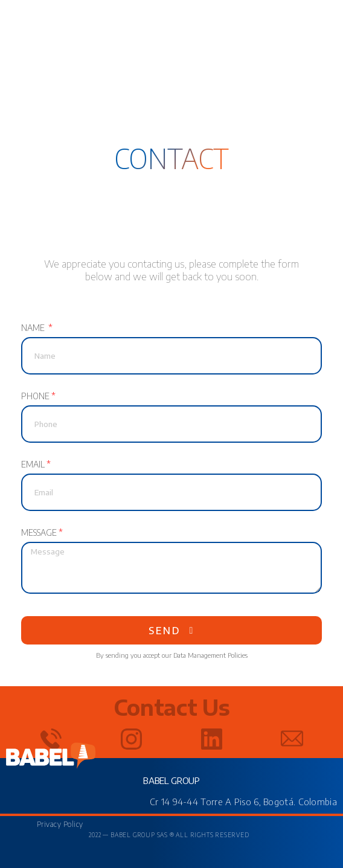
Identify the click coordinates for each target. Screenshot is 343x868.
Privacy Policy (60, 824)
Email (33, 465)
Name (34, 329)
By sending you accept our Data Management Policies (172, 655)
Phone (35, 397)
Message (39, 534)
